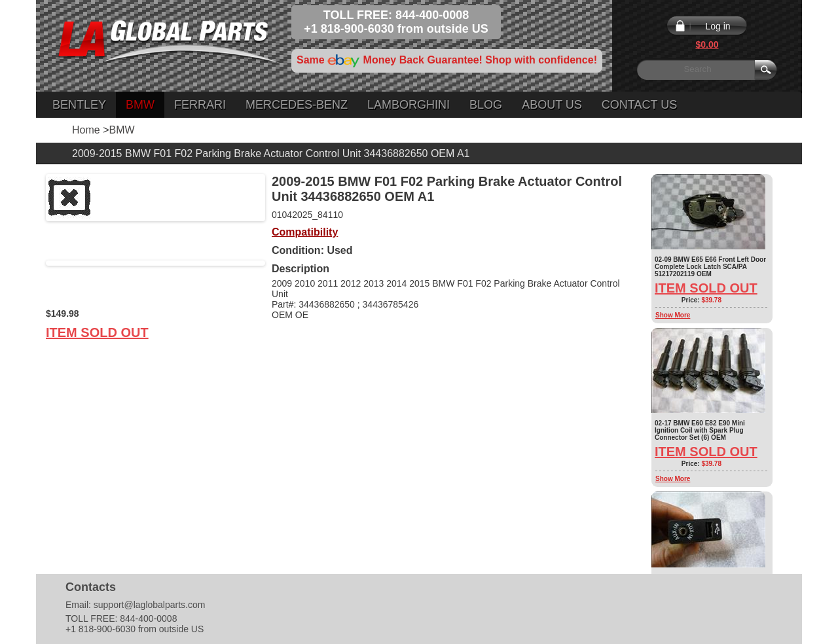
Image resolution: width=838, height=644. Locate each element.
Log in (718, 26)
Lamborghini (409, 105)
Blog (486, 105)
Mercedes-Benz (297, 105)
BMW (140, 105)
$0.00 (707, 45)
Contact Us (639, 105)
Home (86, 130)
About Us (552, 105)
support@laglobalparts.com (150, 605)
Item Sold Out (97, 332)
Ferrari (200, 105)
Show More (673, 315)
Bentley (79, 105)
